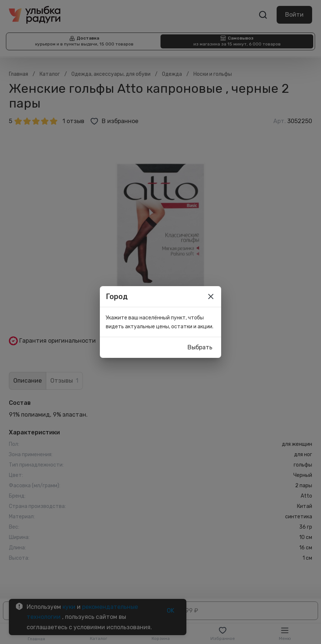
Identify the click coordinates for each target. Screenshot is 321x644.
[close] (211, 296)
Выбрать (200, 348)
